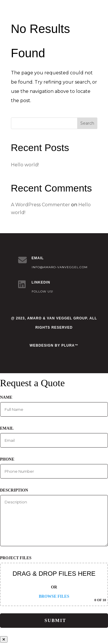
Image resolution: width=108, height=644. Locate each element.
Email (54, 437)
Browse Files (54, 596)
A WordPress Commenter (40, 205)
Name (54, 406)
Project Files (54, 581)
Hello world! (25, 165)
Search (87, 123)
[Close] (4, 639)
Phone (54, 468)
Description (54, 517)
